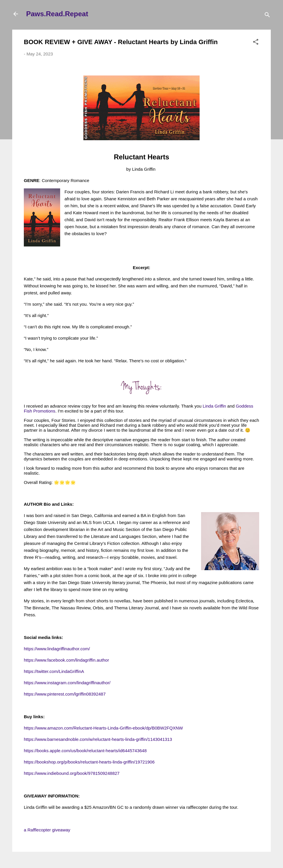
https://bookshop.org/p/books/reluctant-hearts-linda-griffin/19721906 (89, 762)
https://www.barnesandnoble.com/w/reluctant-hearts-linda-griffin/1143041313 (98, 739)
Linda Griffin (215, 406)
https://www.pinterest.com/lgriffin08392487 (65, 694)
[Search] (267, 16)
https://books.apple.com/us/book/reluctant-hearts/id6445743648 (85, 751)
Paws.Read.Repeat (57, 14)
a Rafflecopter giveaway (47, 830)
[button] (256, 43)
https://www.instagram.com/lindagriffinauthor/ (67, 683)
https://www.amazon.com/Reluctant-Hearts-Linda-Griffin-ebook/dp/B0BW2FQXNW (103, 728)
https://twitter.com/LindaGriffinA (54, 671)
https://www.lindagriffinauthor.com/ (57, 649)
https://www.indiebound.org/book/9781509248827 (72, 773)
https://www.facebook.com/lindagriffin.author (66, 660)
